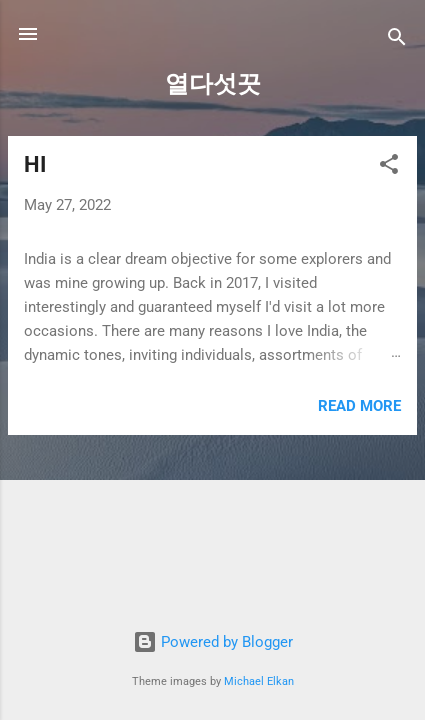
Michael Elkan (259, 681)
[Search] (397, 40)
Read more (359, 406)
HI (35, 164)
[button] (389, 167)
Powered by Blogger (213, 642)
